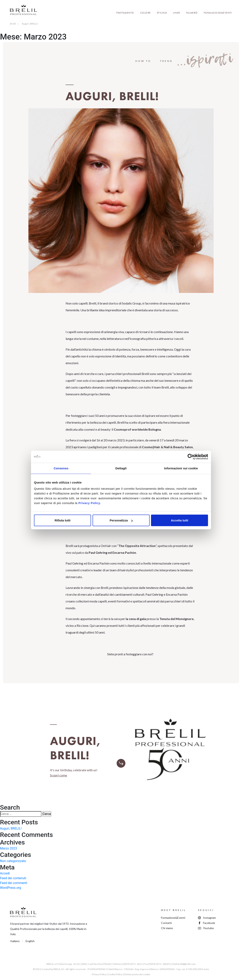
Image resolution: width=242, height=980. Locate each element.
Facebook (209, 923)
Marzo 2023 (8, 848)
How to (143, 61)
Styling (162, 13)
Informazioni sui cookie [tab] (181, 468)
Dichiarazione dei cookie (137, 974)
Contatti (166, 923)
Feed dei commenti (14, 883)
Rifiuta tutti (62, 520)
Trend (166, 61)
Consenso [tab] (61, 468)
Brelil (13, 24)
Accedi (5, 873)
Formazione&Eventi (218, 13)
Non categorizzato (13, 861)
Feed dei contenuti (13, 878)
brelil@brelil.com (187, 964)
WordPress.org (10, 888)
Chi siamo (167, 928)
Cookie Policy (115, 974)
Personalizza (121, 520)
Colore (145, 13)
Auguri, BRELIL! (11, 828)
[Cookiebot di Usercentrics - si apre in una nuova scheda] (190, 457)
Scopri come (58, 775)
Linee (177, 13)
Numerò (192, 13)
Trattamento (125, 13)
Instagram (209, 918)
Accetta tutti (179, 520)
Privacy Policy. (90, 503)
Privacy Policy (99, 974)
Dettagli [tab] (121, 468)
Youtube (208, 928)
